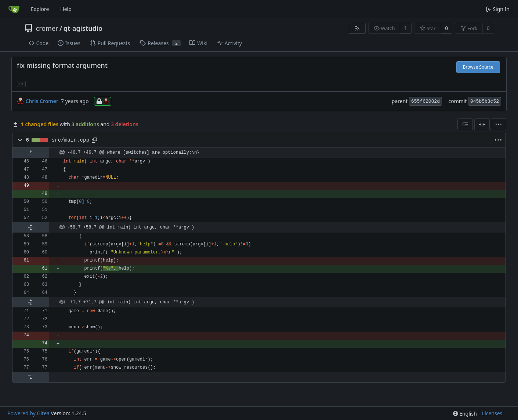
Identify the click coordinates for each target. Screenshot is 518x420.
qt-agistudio (83, 28)
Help (66, 9)
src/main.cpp (71, 140)
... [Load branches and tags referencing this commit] (21, 83)
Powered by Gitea (28, 413)
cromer (47, 28)
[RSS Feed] (357, 28)
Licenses (492, 413)
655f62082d (425, 101)
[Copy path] (94, 140)
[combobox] (465, 124)
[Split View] (482, 124)
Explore (40, 9)
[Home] (14, 9)
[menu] (499, 124)
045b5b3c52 (485, 101)
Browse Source (478, 67)
